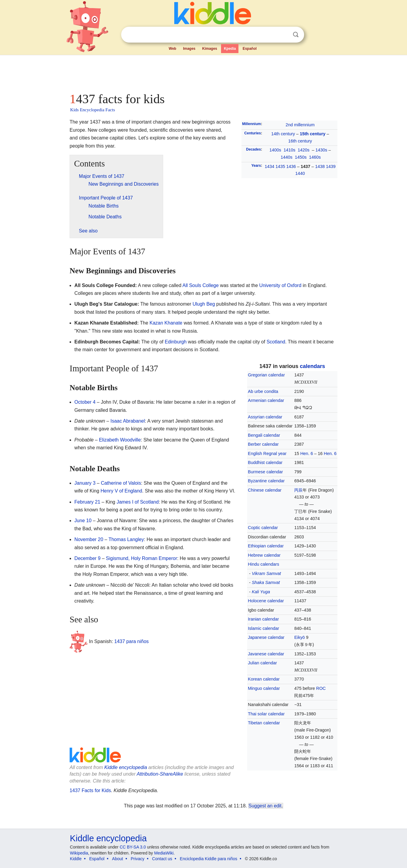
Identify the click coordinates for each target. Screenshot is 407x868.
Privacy (138, 859)
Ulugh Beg (204, 304)
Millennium (251, 124)
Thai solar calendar (266, 714)
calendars (313, 366)
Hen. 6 (307, 453)
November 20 (89, 539)
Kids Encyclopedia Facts (93, 110)
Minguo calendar (264, 688)
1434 (270, 166)
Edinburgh (176, 342)
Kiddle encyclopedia (126, 767)
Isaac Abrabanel (128, 421)
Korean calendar (264, 679)
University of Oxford (280, 285)
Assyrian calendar (265, 417)
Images (189, 49)
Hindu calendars (264, 564)
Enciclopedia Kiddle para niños (209, 859)
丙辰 (298, 490)
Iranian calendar (263, 619)
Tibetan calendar (264, 723)
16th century (300, 141)
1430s (321, 150)
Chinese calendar (265, 490)
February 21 (87, 502)
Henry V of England (121, 491)
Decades (254, 149)
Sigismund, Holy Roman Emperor (141, 558)
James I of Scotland (138, 502)
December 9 (87, 558)
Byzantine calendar (266, 481)
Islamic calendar (264, 628)
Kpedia (230, 49)
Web (173, 49)
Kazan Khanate (166, 323)
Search (296, 35)
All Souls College (201, 285)
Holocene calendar (266, 601)
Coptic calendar (263, 528)
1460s (315, 157)
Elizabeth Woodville (120, 440)
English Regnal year (267, 453)
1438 (320, 166)
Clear (283, 35)
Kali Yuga (261, 592)
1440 (300, 173)
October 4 (85, 402)
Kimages (210, 49)
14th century (283, 134)
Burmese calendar (266, 472)
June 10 (83, 521)
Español (250, 49)
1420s (304, 150)
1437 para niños (132, 641)
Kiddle (76, 859)
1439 (331, 166)
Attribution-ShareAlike (160, 774)
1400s (275, 150)
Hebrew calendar (264, 555)
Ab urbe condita (263, 391)
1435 (280, 166)
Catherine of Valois (121, 483)
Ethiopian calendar (266, 546)
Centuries (253, 133)
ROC (321, 688)
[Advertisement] (203, 72)
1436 (291, 166)
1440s (287, 157)
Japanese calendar (266, 637)
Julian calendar (263, 663)
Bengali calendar (264, 435)
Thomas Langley (126, 539)
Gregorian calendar (266, 375)
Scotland (276, 342)
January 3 (85, 483)
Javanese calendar (266, 654)
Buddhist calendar (265, 462)
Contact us (162, 859)
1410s (289, 150)
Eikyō (299, 637)
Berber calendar (263, 444)
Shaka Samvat (266, 582)
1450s (301, 157)
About (118, 859)
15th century (313, 134)
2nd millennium (300, 125)
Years (256, 166)
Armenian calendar (266, 400)
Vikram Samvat (266, 573)
